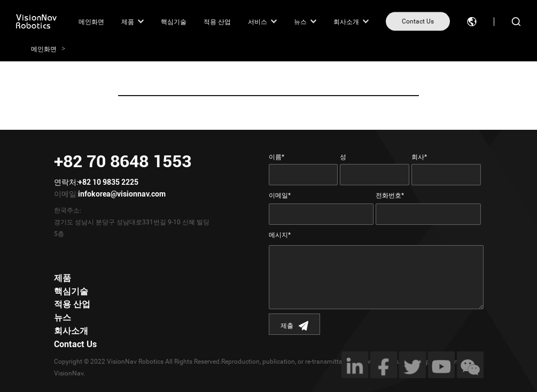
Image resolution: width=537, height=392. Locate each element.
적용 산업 (217, 21)
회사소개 (346, 21)
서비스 (258, 21)
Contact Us (418, 21)
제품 (128, 21)
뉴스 (300, 21)
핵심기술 (174, 21)
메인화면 (91, 21)
